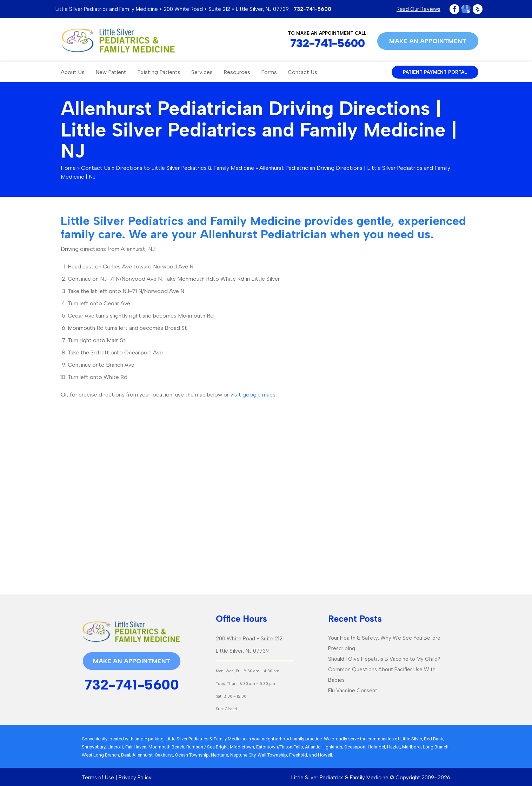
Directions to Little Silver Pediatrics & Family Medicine (185, 168)
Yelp (478, 9)
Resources (237, 72)
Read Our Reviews (418, 9)
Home (68, 168)
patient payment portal (435, 72)
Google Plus (466, 9)
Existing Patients (159, 72)
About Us (73, 72)
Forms (269, 72)
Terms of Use (98, 778)
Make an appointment (428, 41)
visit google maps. (253, 395)
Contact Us (302, 72)
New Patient (111, 72)
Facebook (454, 9)
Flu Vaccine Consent (353, 691)
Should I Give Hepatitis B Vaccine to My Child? (384, 659)
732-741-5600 (312, 9)
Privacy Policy (135, 778)
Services (202, 72)
